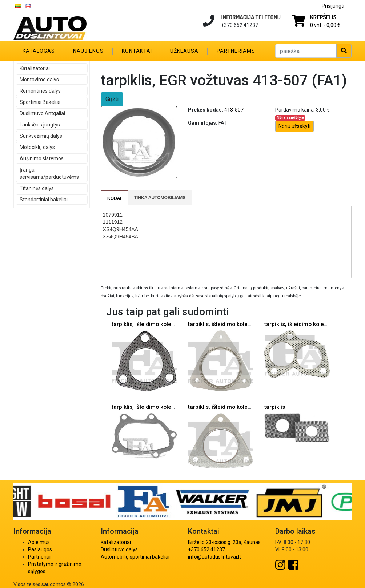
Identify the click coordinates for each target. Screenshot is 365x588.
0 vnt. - (325, 25)
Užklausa (184, 51)
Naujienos (88, 51)
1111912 (113, 222)
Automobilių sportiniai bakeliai (135, 557)
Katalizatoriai (35, 68)
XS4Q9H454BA (121, 237)
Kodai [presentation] (114, 198)
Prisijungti (333, 6)
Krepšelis (323, 17)
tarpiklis (275, 407)
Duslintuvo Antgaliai (42, 113)
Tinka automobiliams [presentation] (160, 198)
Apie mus (39, 542)
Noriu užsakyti (294, 126)
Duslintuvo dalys (119, 549)
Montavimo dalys (39, 80)
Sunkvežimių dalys (41, 136)
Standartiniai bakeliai (44, 200)
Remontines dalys (40, 91)
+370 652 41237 (206, 549)
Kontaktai (137, 51)
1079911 (113, 215)
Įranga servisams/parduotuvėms (49, 173)
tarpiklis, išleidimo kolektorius (150, 324)
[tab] (115, 198)
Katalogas (39, 51)
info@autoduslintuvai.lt (214, 557)
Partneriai (39, 557)
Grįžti (112, 99)
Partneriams (236, 51)
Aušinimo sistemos (42, 158)
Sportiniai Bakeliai (40, 102)
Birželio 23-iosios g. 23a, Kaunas (224, 542)
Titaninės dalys (37, 188)
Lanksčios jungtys (40, 125)
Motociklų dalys (37, 147)
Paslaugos (40, 549)
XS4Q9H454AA (121, 229)
